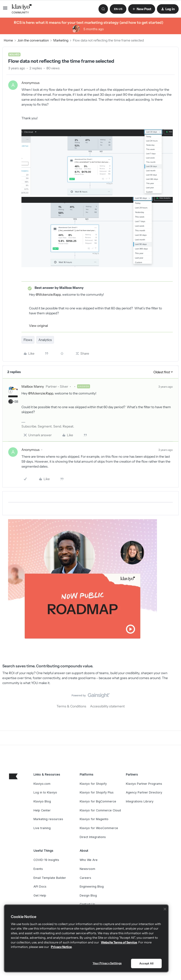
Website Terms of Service (119, 942)
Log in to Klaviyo (45, 792)
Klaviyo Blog (42, 801)
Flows (28, 340)
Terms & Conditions (71, 706)
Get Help (40, 895)
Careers (85, 878)
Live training (42, 828)
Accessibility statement (107, 706)
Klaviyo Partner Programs (144, 784)
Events (38, 869)
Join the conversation (33, 40)
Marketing (61, 40)
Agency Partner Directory (144, 792)
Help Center (42, 810)
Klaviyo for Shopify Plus (97, 792)
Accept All (146, 963)
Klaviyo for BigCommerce (98, 801)
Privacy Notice (61, 947)
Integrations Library (140, 801)
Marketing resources (48, 819)
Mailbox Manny (33, 386)
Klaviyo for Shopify (93, 784)
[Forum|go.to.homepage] (22, 9)
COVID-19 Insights (46, 860)
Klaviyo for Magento (94, 819)
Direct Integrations (93, 837)
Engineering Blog (92, 887)
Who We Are (89, 860)
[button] (5, 10)
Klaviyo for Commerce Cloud (100, 810)
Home (8, 40)
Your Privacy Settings (107, 963)
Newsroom (87, 869)
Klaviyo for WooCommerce (99, 828)
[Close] (165, 909)
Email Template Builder (50, 878)
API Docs (40, 887)
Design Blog (88, 895)
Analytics (45, 340)
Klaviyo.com (42, 784)
